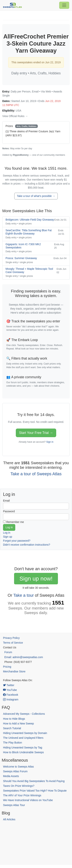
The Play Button (13, 743)
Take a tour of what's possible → (36, 196)
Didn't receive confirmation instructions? (27, 545)
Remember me (15, 522)
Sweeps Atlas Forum (15, 771)
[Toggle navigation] (64, 5)
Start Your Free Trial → (36, 433)
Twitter (9, 685)
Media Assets (11, 776)
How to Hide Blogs (14, 719)
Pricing (7, 667)
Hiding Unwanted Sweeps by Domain (25, 733)
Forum (8, 652)
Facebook (11, 695)
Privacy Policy (11, 638)
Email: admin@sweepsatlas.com (24, 657)
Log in (7, 533)
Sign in (50, 442)
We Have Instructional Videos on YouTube (28, 800)
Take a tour (24, 595)
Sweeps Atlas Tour (14, 805)
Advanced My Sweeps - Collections (24, 714)
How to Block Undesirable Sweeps (23, 752)
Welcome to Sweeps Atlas (18, 767)
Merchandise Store (14, 671)
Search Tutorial (12, 728)
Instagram (11, 699)
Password (9, 511)
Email (6, 501)
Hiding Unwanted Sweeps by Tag (23, 748)
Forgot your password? (17, 541)
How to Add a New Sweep (18, 723)
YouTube (10, 690)
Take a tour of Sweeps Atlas (36, 474)
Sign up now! (36, 579)
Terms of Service (13, 643)
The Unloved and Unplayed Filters (23, 738)
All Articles (9, 819)
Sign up (8, 537)
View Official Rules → (15, 116)
